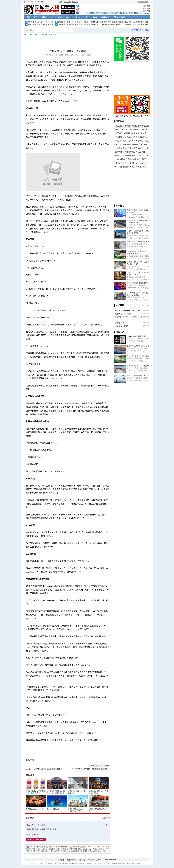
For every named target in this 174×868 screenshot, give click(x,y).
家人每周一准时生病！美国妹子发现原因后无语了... (94, 769)
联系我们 (146, 6)
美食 (121, 13)
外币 (30, 25)
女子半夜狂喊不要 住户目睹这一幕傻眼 (131, 133)
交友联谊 (103, 22)
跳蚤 (44, 17)
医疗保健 (144, 22)
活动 (112, 13)
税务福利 (120, 25)
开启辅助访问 (149, 2)
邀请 (92, 765)
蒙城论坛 (146, 11)
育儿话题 (70, 25)
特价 (68, 17)
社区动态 (77, 17)
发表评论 (107, 818)
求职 (34, 22)
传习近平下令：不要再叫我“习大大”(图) (131, 163)
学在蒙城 (62, 25)
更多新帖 (145, 305)
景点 (131, 13)
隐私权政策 (71, 860)
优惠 (116, 13)
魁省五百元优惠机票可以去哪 (138, 346)
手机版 (91, 860)
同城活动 (136, 25)
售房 (98, 13)
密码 (43, 2)
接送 (135, 13)
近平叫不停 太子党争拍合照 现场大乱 (130, 152)
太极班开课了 (121, 323)
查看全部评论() (32, 835)
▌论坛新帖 (119, 305)
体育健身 (111, 22)
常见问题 (146, 8)
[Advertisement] (114, 8)
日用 (39, 22)
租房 (93, 13)
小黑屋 (98, 860)
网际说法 (78, 25)
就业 (107, 13)
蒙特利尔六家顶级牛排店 (35, 809)
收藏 (107, 765)
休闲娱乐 (120, 22)
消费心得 (62, 22)
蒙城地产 (146, 14)
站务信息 (82, 860)
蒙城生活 (30, 775)
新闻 (36, 17)
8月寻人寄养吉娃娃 (123, 314)
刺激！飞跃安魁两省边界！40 (138, 375)
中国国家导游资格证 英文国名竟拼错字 (131, 167)
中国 (32, 760)
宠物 (43, 25)
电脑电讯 (87, 22)
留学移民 (87, 25)
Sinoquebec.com (110, 860)
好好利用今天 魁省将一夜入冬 (138, 241)
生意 (102, 13)
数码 (47, 22)
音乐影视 (136, 22)
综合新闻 (43, 35)
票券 (39, 25)
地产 (87, 17)
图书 (34, 25)
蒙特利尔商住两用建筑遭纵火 (138, 283)
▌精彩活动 (119, 332)
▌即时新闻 (119, 206)
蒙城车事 (70, 22)
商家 (95, 17)
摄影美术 (128, 25)
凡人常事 (128, 22)
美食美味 (78, 22)
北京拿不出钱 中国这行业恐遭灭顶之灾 (47, 769)
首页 (28, 17)
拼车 (47, 25)
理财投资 (95, 25)
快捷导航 (142, 2)
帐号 (26, 2)
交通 (126, 13)
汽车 (43, 22)
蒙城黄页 (105, 17)
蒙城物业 (111, 25)
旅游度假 (144, 25)
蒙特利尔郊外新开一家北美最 (138, 356)
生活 (60, 17)
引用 (107, 825)
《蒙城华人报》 (120, 17)
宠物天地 (95, 22)
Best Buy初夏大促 (53, 809)
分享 (100, 765)
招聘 (30, 22)
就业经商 (103, 25)
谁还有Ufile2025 (122, 326)
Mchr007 (30, 825)
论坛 (52, 17)
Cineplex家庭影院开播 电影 (137, 336)
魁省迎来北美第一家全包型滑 (138, 366)
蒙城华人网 (25, 35)
